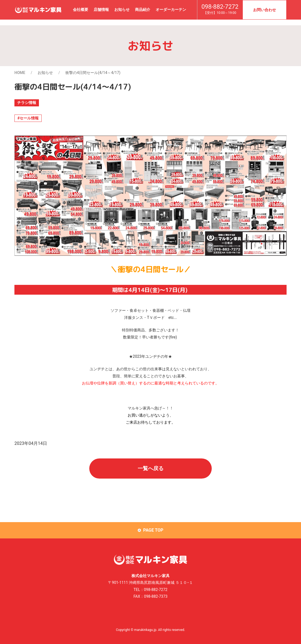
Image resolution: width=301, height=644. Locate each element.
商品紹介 (143, 10)
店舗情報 (101, 10)
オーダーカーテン (171, 10)
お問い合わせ (265, 10)
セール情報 (29, 118)
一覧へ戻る (151, 468)
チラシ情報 (27, 103)
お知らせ (122, 10)
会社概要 (81, 10)
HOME (20, 73)
